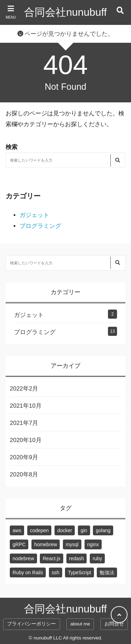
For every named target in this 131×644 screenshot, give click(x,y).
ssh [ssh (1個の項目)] (56, 572)
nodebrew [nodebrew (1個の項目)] (23, 558)
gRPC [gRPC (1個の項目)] (19, 544)
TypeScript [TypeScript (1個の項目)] (79, 572)
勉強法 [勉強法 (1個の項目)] (107, 572)
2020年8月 (24, 474)
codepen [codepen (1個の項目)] (39, 530)
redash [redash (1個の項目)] (77, 558)
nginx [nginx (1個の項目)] (93, 544)
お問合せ (114, 624)
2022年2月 (24, 389)
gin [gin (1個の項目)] (84, 530)
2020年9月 (24, 457)
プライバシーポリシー (31, 624)
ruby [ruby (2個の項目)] (97, 558)
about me (80, 624)
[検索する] (117, 160)
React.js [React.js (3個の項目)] (52, 558)
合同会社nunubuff (65, 12)
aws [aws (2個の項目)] (17, 530)
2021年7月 (24, 423)
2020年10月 (26, 440)
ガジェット (34, 215)
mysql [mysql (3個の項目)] (72, 544)
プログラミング (40, 226)
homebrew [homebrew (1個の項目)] (46, 544)
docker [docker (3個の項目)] (65, 530)
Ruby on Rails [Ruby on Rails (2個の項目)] (28, 572)
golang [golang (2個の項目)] (103, 530)
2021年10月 (26, 406)
